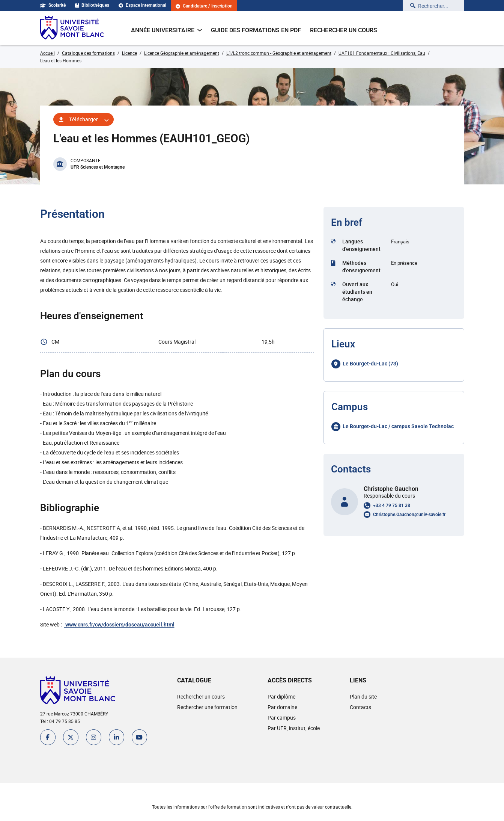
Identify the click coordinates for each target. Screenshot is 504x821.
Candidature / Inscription (205, 6)
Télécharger (83, 119)
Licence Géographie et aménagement (182, 53)
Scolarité (53, 5)
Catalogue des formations (88, 53)
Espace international (143, 5)
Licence (129, 53)
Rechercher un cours (344, 30)
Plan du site (363, 696)
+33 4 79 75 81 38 (392, 506)
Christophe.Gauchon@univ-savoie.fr (409, 515)
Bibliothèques (92, 5)
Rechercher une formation (207, 707)
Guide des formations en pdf (256, 30)
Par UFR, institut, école (294, 728)
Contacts (360, 707)
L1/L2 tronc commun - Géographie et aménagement (279, 53)
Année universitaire (166, 30)
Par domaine (282, 707)
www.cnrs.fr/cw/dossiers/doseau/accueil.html (119, 625)
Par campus (282, 718)
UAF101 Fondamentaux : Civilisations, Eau (382, 53)
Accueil (47, 53)
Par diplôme (281, 696)
